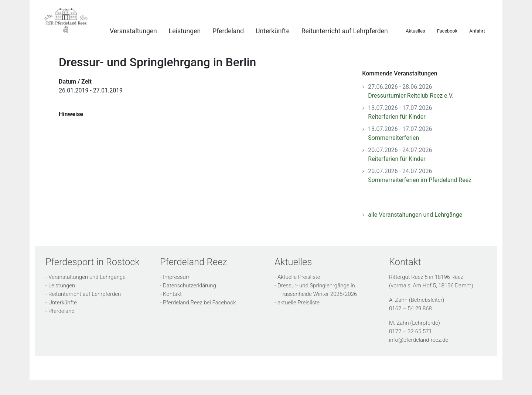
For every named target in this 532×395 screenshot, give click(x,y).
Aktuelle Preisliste (299, 277)
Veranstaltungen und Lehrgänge (87, 277)
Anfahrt (477, 31)
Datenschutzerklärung (190, 286)
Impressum (177, 277)
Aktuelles (415, 31)
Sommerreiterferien (393, 138)
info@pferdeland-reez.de (419, 340)
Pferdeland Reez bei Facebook (199, 303)
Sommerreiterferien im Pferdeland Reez (420, 180)
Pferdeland (228, 30)
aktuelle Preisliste (299, 303)
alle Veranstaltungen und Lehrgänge (415, 215)
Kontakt (172, 294)
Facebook (447, 31)
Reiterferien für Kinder (397, 117)
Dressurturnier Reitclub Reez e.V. (411, 96)
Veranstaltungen (133, 30)
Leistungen (185, 30)
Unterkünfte (273, 30)
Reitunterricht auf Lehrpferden (345, 30)
